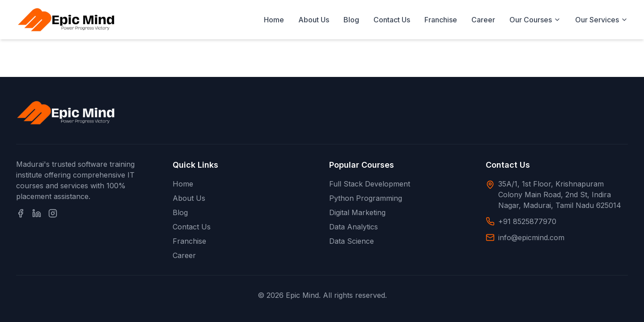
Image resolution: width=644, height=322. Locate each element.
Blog (351, 20)
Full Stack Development (370, 184)
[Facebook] (21, 213)
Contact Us (392, 20)
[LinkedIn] (37, 213)
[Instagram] (53, 213)
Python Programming (366, 198)
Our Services (602, 20)
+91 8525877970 (527, 221)
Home (274, 20)
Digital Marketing (357, 212)
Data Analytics (354, 227)
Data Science (352, 241)
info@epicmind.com (531, 237)
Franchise (441, 20)
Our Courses (535, 20)
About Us (314, 20)
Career (483, 20)
